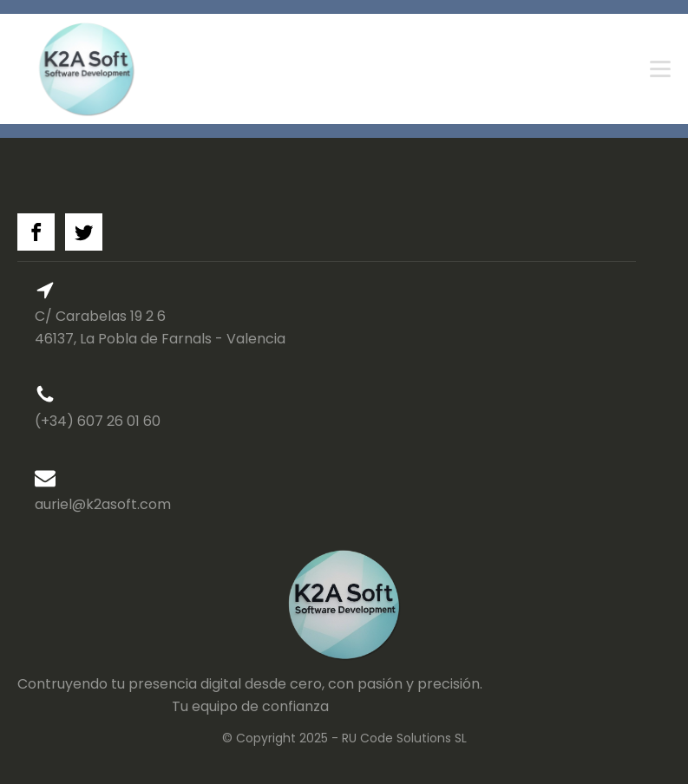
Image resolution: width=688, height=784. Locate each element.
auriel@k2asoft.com (103, 504)
